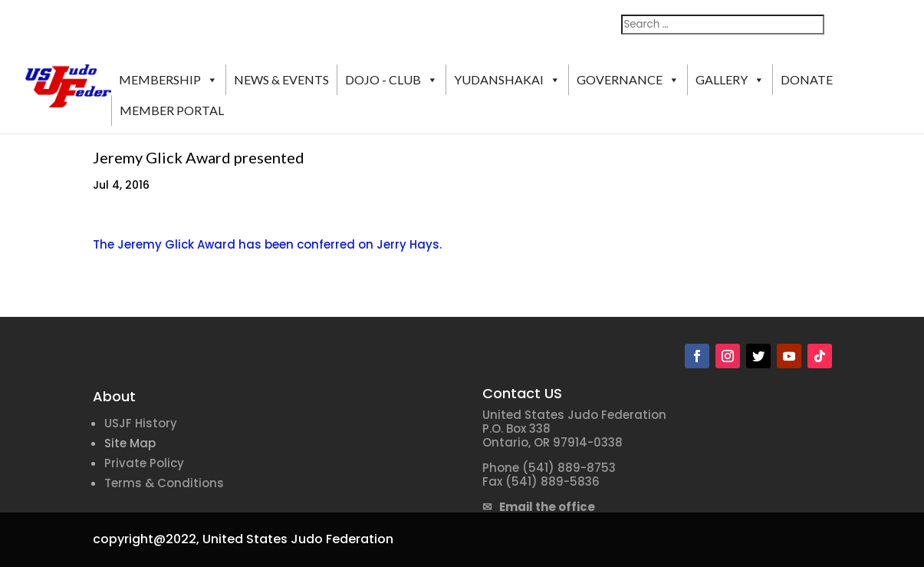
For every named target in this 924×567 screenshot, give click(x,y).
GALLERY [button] (730, 80)
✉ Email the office (539, 507)
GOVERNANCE (628, 80)
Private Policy (144, 463)
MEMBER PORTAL (172, 110)
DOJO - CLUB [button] (391, 80)
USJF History (141, 423)
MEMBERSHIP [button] (168, 80)
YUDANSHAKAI (507, 80)
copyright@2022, (146, 539)
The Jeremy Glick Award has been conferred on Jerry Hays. (267, 244)
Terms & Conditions (164, 483)
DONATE (807, 79)
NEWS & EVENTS (281, 79)
